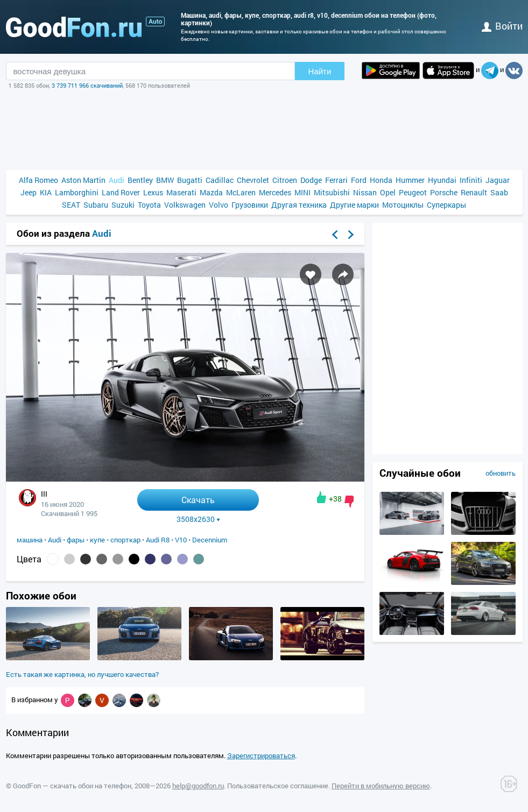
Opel (388, 192)
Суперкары (446, 205)
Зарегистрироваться (261, 755)
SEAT (71, 205)
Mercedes (275, 192)
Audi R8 (158, 540)
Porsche (444, 192)
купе (97, 540)
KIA (46, 192)
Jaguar (498, 180)
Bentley (140, 180)
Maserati (181, 192)
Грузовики (250, 205)
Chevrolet (253, 180)
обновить (501, 473)
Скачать (198, 500)
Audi (117, 180)
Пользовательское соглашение (278, 786)
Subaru (96, 205)
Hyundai (442, 180)
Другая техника (299, 205)
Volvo (219, 205)
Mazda (211, 192)
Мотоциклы (403, 205)
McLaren (241, 192)
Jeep (29, 192)
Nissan (365, 192)
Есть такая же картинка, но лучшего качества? (82, 674)
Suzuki (123, 205)
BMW (165, 180)
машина (30, 540)
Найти (320, 71)
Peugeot (413, 192)
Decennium (210, 540)
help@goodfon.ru (198, 786)
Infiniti (471, 180)
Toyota (149, 205)
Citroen (285, 180)
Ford (359, 180)
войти (502, 26)
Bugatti (190, 180)
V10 (181, 540)
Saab (499, 192)
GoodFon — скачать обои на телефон (72, 786)
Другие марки (354, 205)
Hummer (410, 180)
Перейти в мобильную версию (381, 786)
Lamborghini (77, 192)
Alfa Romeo (38, 180)
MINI (302, 192)
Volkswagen (185, 205)
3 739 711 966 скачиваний (87, 85)
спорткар (125, 540)
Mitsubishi (332, 192)
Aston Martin (83, 180)
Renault (474, 192)
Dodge (311, 180)
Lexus (153, 192)
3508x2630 (198, 519)
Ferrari (336, 180)
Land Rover (121, 192)
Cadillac (220, 180)
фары (76, 540)
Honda (381, 180)
